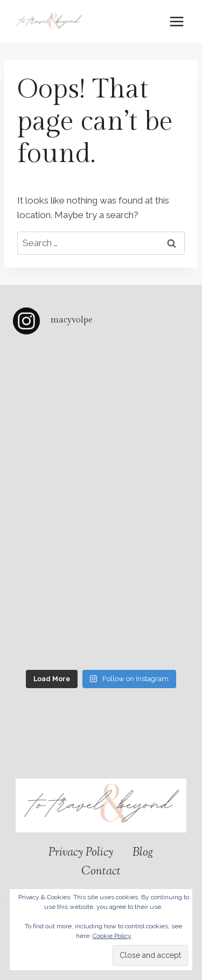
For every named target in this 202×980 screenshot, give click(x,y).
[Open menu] (176, 21)
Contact (101, 872)
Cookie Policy (112, 936)
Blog (143, 853)
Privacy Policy (81, 853)
